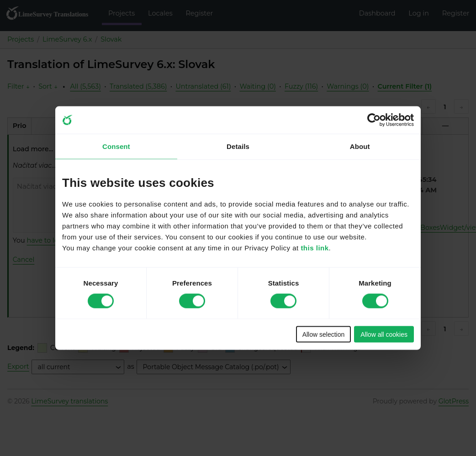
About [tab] (360, 146)
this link (315, 247)
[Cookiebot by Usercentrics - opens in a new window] (374, 120)
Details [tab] (238, 146)
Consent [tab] (116, 146)
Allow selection (324, 334)
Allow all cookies (384, 334)
